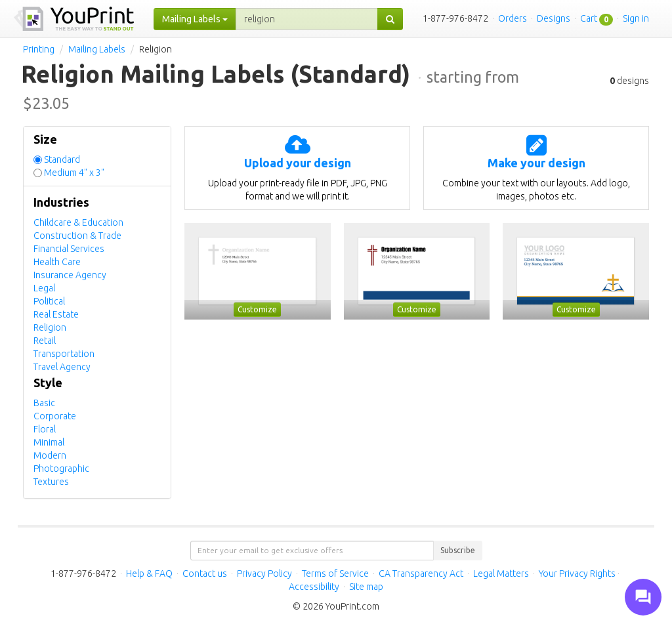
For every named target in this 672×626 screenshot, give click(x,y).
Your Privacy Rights (577, 574)
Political (49, 301)
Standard (62, 159)
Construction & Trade (77, 236)
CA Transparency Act (421, 574)
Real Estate (56, 314)
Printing (39, 49)
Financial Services (69, 249)
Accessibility (314, 587)
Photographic (61, 469)
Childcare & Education (78, 222)
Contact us (205, 574)
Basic (44, 403)
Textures (51, 482)
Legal (44, 288)
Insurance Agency (70, 275)
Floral (45, 429)
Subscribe (458, 550)
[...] (307, 19)
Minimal (49, 442)
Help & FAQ (149, 574)
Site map (366, 587)
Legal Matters (501, 574)
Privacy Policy (264, 574)
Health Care (57, 262)
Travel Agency (62, 367)
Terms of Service (335, 574)
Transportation (64, 354)
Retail (45, 341)
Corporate (55, 416)
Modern (50, 455)
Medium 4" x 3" (74, 173)
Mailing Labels (97, 49)
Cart (589, 18)
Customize (257, 309)
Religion (50, 327)
